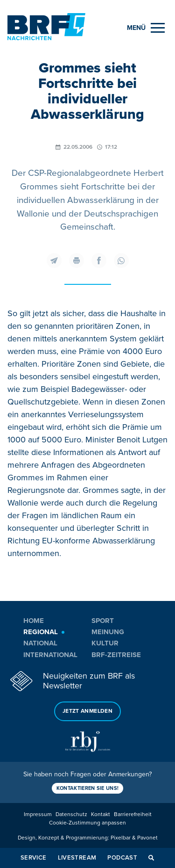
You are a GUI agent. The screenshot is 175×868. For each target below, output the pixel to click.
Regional (41, 632)
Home (34, 621)
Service (34, 858)
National (40, 643)
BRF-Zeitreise (116, 655)
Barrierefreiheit (133, 814)
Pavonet (147, 838)
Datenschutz (71, 814)
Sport (103, 621)
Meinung (108, 632)
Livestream (77, 858)
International (50, 655)
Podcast (122, 858)
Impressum (38, 814)
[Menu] (146, 28)
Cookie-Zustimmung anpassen (87, 823)
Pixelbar (121, 838)
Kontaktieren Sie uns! (88, 788)
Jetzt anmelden (87, 711)
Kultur (105, 643)
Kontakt (101, 814)
